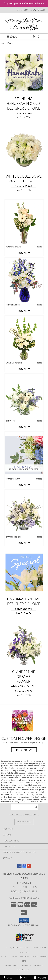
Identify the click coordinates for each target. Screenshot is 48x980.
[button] (24, 920)
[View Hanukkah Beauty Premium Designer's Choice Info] (24, 455)
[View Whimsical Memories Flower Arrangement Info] (24, 339)
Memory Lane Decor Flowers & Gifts (24, 24)
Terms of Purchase (32, 965)
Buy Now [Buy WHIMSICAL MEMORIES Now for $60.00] (24, 369)
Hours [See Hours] (40, 978)
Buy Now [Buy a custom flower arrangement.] (24, 750)
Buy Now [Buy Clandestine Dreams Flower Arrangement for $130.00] (24, 695)
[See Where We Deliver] (24, 822)
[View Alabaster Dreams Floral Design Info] (24, 223)
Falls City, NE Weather (12, 956)
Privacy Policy (12, 965)
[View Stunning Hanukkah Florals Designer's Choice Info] (24, 72)
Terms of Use (24, 970)
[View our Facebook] (19, 867)
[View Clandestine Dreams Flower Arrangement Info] (24, 645)
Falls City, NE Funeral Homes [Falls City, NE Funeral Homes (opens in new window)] (16, 948)
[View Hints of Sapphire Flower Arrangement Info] (24, 281)
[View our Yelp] (29, 867)
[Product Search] (24, 807)
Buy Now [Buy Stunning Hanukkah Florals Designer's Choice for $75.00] (24, 117)
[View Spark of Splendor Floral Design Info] (24, 513)
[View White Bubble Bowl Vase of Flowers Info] (24, 150)
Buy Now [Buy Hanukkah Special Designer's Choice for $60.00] (24, 613)
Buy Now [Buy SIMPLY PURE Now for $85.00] (24, 427)
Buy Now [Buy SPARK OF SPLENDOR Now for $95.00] (24, 543)
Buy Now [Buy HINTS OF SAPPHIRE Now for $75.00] (24, 311)
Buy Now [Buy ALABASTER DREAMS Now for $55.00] (24, 253)
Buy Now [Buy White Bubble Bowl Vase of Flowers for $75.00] (24, 190)
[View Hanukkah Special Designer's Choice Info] (24, 572)
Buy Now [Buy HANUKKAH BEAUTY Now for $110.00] (24, 485)
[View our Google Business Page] (24, 867)
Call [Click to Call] (8, 978)
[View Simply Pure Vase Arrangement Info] (24, 397)
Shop (12, 36)
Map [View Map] (24, 978)
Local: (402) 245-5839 (24, 891)
